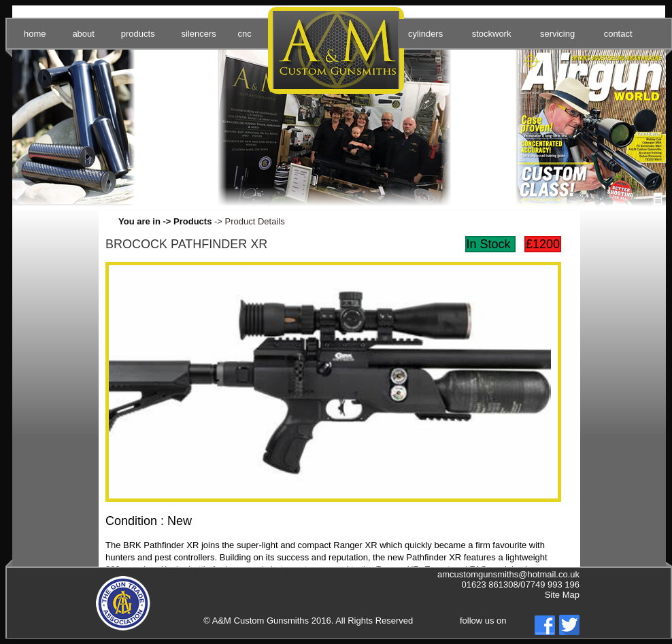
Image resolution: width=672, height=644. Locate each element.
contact (618, 34)
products (138, 34)
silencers (198, 34)
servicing (557, 34)
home (35, 34)
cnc (244, 34)
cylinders (425, 34)
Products (192, 221)
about (83, 34)
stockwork (492, 34)
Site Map (562, 595)
